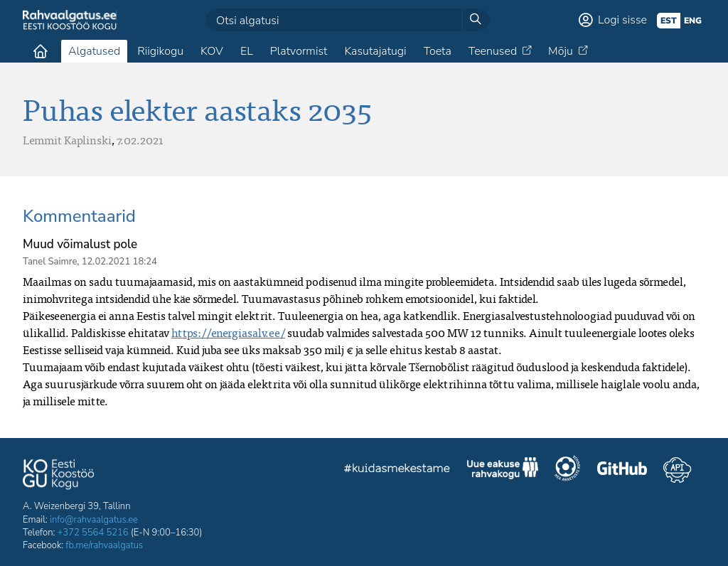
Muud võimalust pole (80, 244)
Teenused (493, 51)
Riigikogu (160, 51)
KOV (212, 51)
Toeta (438, 51)
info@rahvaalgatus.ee (94, 520)
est (669, 21)
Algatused (94, 51)
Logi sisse (622, 20)
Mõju (561, 51)
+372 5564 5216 (93, 533)
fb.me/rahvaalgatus (104, 545)
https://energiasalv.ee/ (228, 333)
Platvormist (299, 51)
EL (247, 51)
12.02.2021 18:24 (119, 262)
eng (693, 21)
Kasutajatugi (375, 51)
